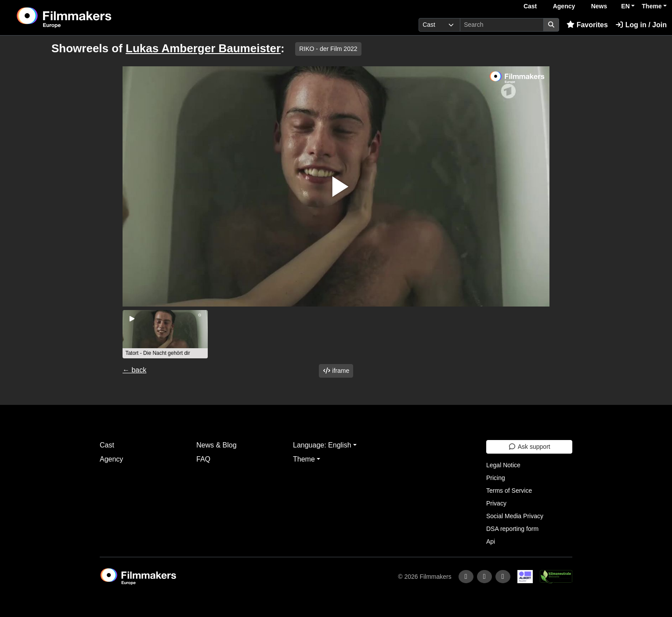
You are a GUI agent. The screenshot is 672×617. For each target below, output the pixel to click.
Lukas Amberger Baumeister (203, 48)
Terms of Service (509, 491)
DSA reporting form (512, 529)
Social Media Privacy (515, 516)
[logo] (86, 18)
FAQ (203, 459)
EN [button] (625, 6)
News (599, 6)
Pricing (496, 478)
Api (491, 541)
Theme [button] (652, 6)
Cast (530, 6)
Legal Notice (503, 465)
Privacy (496, 503)
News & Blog (217, 445)
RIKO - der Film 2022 (328, 49)
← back (134, 370)
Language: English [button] (322, 445)
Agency (564, 6)
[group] (165, 334)
